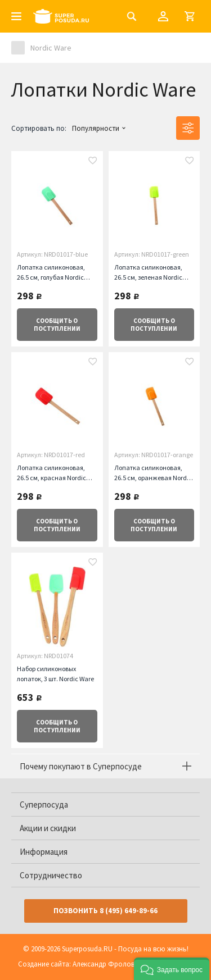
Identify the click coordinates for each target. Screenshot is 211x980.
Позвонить (105, 911)
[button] (172, 969)
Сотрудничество (51, 875)
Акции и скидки (48, 828)
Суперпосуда (44, 804)
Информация (44, 852)
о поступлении (57, 325)
